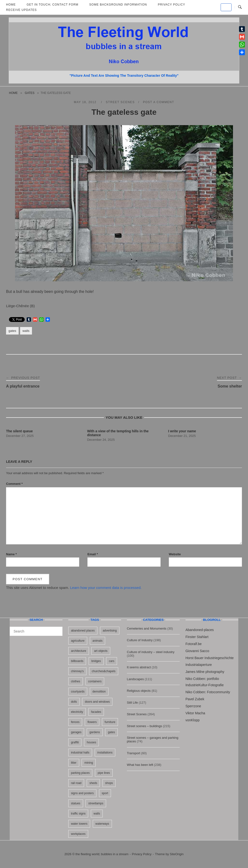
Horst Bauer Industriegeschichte (210, 658)
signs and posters (82, 793)
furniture (110, 722)
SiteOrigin (177, 854)
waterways (102, 824)
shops (109, 783)
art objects (101, 651)
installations (105, 753)
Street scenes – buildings (144, 726)
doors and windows (97, 702)
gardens (95, 732)
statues (76, 803)
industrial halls (80, 753)
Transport (134, 753)
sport (105, 793)
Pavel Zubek (195, 699)
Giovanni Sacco (197, 651)
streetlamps (96, 803)
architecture (79, 651)
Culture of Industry (140, 640)
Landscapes (135, 679)
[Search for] (36, 631)
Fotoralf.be (194, 644)
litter (74, 763)
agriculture (78, 641)
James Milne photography (205, 672)
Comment (14, 484)
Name (11, 554)
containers (95, 681)
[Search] (57, 629)
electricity (77, 712)
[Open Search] (240, 7)
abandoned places (83, 631)
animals (97, 641)
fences (75, 722)
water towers (79, 824)
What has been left (140, 765)
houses (91, 742)
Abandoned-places (200, 630)
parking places (80, 773)
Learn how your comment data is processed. (106, 588)
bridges (96, 661)
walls (26, 331)
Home (13, 93)
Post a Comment (159, 102)
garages (76, 732)
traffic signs (78, 814)
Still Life (132, 703)
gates (30, 93)
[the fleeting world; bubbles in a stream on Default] (226, 7)
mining (89, 763)
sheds (93, 783)
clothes (76, 681)
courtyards (78, 692)
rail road (76, 783)
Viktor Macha (195, 713)
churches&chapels (104, 671)
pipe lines (104, 773)
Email (93, 554)
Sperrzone (193, 706)
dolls (74, 702)
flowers (92, 722)
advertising (110, 631)
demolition (99, 692)
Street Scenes (120, 102)
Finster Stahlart (197, 637)
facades (96, 712)
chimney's (77, 671)
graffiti (75, 742)
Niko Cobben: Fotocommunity (208, 692)
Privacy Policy (142, 854)
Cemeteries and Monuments (147, 628)
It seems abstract (139, 667)
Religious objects (139, 691)
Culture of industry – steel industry (151, 652)
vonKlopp (193, 720)
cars (112, 661)
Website (175, 554)
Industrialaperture (199, 665)
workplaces (78, 834)
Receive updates (21, 10)
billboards (77, 661)
